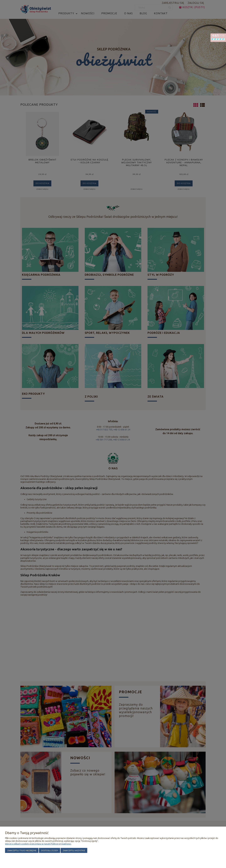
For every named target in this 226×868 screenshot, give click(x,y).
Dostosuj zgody (50, 850)
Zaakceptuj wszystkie (74, 850)
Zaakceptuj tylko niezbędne (22, 850)
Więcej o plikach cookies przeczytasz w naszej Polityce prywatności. (38, 844)
